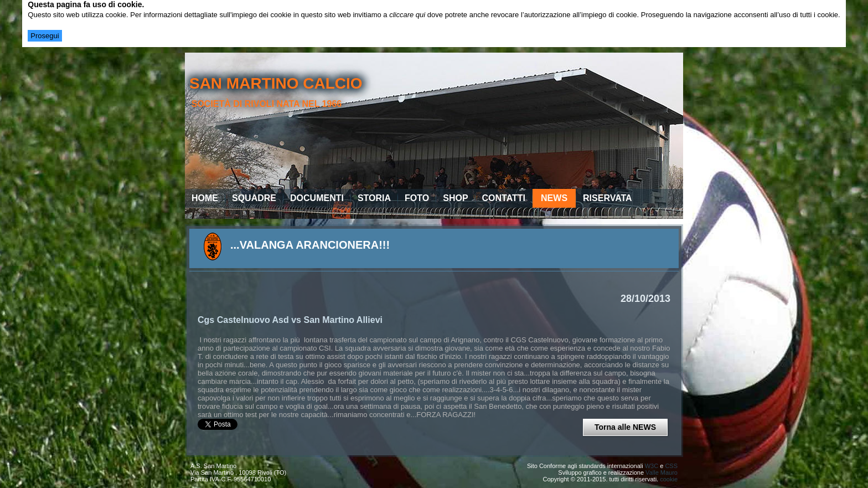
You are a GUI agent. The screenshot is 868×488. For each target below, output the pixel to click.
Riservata (608, 198)
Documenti (317, 198)
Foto (417, 198)
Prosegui (45, 36)
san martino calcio (276, 83)
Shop (455, 198)
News (554, 198)
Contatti (504, 198)
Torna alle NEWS (625, 427)
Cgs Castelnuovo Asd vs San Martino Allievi (290, 320)
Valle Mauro (662, 472)
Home (205, 198)
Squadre (254, 198)
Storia (374, 198)
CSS (671, 466)
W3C (652, 466)
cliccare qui (407, 15)
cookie (669, 479)
